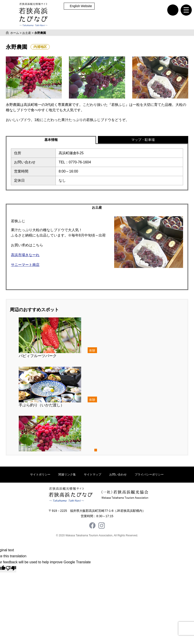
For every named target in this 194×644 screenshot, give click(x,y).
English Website (81, 6)
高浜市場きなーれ (25, 256)
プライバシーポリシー (149, 475)
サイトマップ (93, 475)
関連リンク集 (67, 475)
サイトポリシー (40, 475)
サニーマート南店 (25, 266)
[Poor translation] (11, 570)
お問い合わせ (118, 475)
